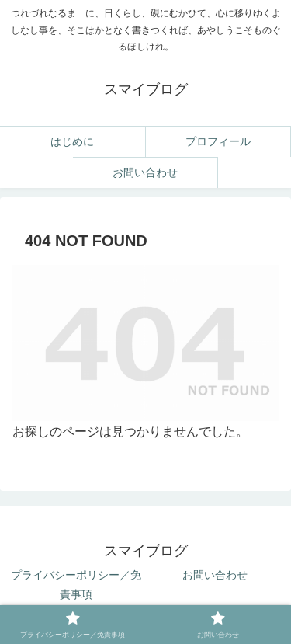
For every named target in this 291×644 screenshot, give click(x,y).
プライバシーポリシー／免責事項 (76, 585)
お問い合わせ (215, 575)
